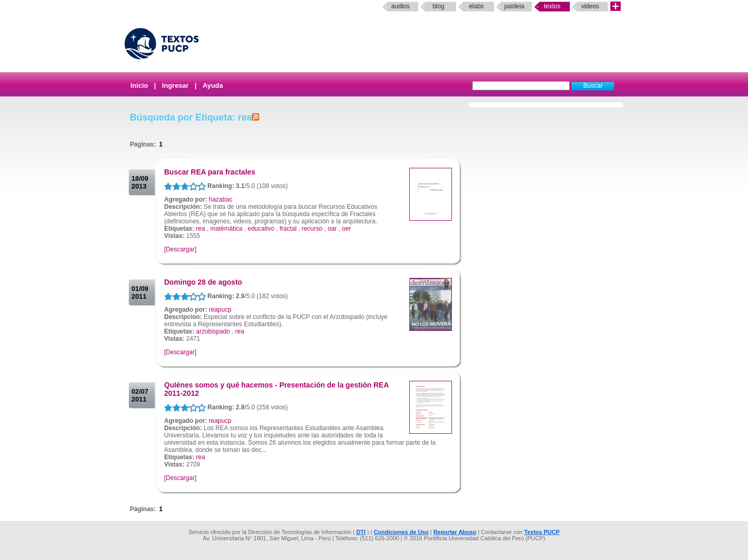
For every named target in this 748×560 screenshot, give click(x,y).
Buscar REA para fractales (210, 172)
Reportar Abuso (455, 532)
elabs (477, 6)
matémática (226, 229)
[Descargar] (180, 249)
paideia (515, 6)
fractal (288, 229)
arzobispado (213, 331)
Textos (552, 6)
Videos (590, 6)
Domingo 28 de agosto (203, 282)
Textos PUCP (542, 532)
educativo (261, 229)
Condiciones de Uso (401, 532)
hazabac (221, 199)
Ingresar (175, 85)
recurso (312, 229)
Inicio (139, 85)
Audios (400, 6)
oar (332, 229)
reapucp (220, 310)
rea (200, 229)
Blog (439, 6)
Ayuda (213, 85)
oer (346, 229)
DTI (361, 532)
